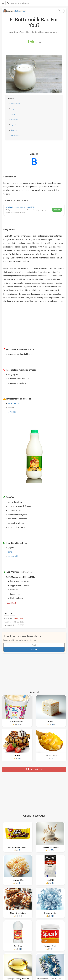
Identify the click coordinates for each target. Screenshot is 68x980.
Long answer (15, 109)
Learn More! (11, 603)
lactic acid (12, 412)
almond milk (13, 556)
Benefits (14, 130)
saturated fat (14, 403)
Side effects (15, 119)
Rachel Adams (18, 618)
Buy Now (57, 210)
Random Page (34, 769)
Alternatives (15, 135)
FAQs (13, 114)
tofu (10, 552)
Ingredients (15, 125)
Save (61, 11)
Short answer (16, 103)
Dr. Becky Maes (20, 11)
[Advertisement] (34, 321)
